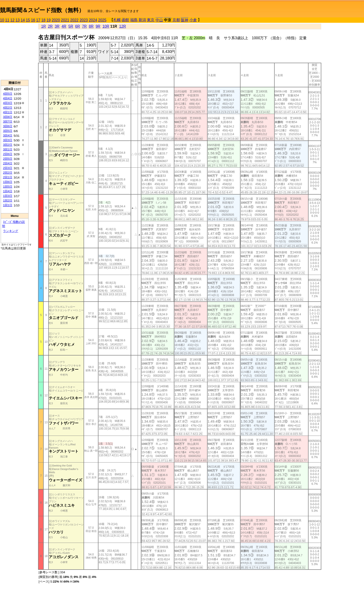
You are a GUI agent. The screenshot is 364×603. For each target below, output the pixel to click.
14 (23, 20)
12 (13, 20)
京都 (176, 20)
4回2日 (8, 108)
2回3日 (8, 168)
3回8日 (8, 117)
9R (98, 26)
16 (33, 20)
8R (91, 26)
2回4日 (8, 163)
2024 (93, 20)
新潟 (142, 20)
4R (64, 26)
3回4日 (8, 135)
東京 (151, 20)
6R (78, 26)
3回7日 (8, 122)
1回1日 (8, 205)
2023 (84, 20)
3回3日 (8, 140)
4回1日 (8, 112)
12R (122, 26)
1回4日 (8, 191)
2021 (65, 20)
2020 (56, 20)
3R (57, 26)
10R (106, 26)
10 (2, 20)
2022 (75, 20)
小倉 (193, 20)
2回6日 (8, 154)
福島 (134, 20)
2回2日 (8, 173)
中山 (159, 20)
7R (84, 26)
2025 (102, 20)
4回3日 (8, 103)
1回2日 (8, 200)
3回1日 (8, 149)
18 (43, 20)
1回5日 (8, 187)
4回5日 (8, 94)
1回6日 (8, 182)
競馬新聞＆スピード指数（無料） (42, 10)
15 (28, 20)
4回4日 (8, 98)
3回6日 (8, 126)
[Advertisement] (15, 51)
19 (49, 20)
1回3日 (8, 196)
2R (50, 26)
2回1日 (8, 177)
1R (43, 26)
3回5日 (8, 131)
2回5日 (8, 159)
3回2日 (8, 145)
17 (38, 20)
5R (71, 26)
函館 (125, 20)
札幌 (117, 20)
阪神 (185, 20)
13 (18, 20)
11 (7, 20)
